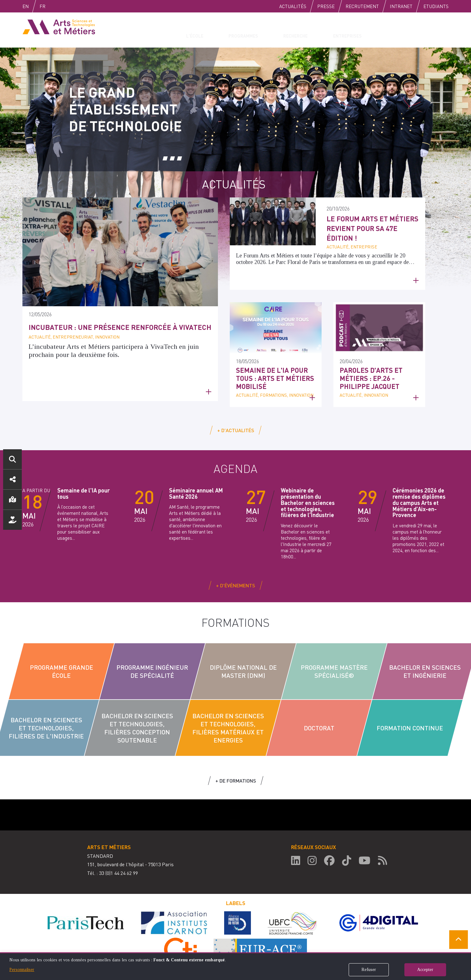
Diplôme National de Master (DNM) (243, 666)
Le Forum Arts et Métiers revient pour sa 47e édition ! (371, 228)
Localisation (12, 500)
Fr (56, 6)
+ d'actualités (236, 425)
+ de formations (236, 775)
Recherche (288, 30)
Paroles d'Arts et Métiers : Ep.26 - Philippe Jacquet (378, 373)
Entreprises (337, 30)
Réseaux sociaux (12, 479)
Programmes (239, 30)
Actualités (293, 6)
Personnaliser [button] (22, 970)
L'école (195, 30)
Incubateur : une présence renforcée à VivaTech (107, 332)
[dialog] (235, 966)
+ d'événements (235, 580)
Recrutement (362, 6)
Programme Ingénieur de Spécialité (152, 666)
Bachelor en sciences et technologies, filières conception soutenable (137, 723)
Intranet (401, 6)
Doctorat (319, 723)
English (32, 6)
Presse (326, 6)
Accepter (425, 970)
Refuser (369, 970)
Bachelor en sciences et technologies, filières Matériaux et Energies (228, 723)
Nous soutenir (12, 520)
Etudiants (436, 6)
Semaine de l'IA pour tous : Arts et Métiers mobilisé (274, 373)
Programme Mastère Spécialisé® (334, 666)
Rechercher (12, 459)
